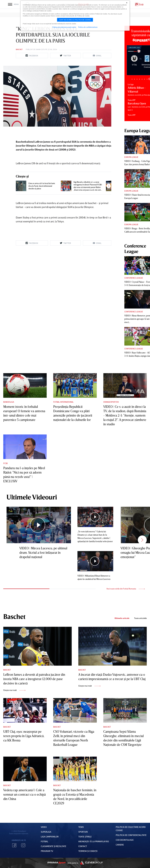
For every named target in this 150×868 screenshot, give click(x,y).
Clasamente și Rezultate (54, 846)
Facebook (14, 845)
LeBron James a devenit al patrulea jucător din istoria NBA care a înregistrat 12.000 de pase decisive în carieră (34, 679)
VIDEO (44, 827)
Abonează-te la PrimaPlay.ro (94, 841)
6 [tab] (144, 79)
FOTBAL (45, 841)
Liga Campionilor (50, 837)
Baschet (19, 49)
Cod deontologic (125, 840)
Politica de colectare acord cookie (64, 27)
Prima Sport (57, 863)
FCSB (5, 463)
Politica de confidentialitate (88, 27)
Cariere (120, 845)
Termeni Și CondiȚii (88, 851)
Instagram (23, 845)
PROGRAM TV (47, 851)
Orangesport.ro (111, 402)
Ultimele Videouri (32, 497)
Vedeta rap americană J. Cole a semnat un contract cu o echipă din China (24, 794)
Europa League (131, 157)
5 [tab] (142, 79)
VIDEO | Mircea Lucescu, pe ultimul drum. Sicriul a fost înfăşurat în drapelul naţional (43, 552)
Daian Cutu (40, 49)
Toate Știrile (85, 837)
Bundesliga (9, 402)
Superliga (46, 832)
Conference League (134, 278)
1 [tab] (132, 79)
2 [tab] (134, 79)
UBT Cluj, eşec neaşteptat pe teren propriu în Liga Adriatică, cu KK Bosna (24, 736)
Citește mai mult (14, 690)
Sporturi (83, 832)
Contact (83, 846)
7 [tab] (147, 79)
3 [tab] (137, 79)
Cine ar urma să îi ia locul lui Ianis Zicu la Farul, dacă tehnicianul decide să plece (42, 186)
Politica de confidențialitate (131, 835)
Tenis (81, 827)
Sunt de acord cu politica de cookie (75, 20)
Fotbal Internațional (63, 402)
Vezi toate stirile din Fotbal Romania (126, 589)
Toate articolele (140, 618)
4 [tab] (139, 79)
